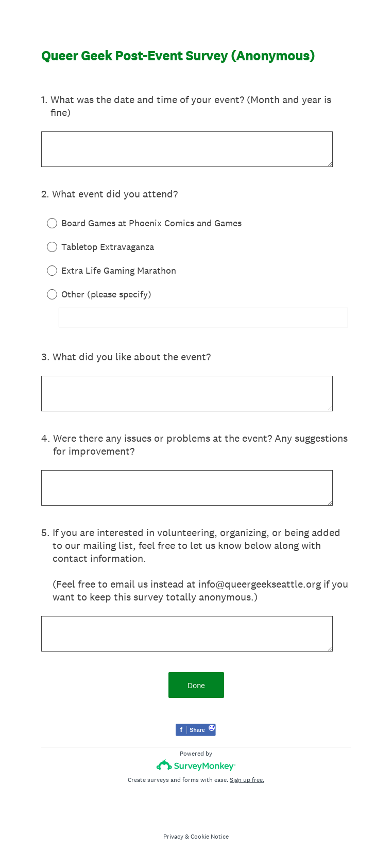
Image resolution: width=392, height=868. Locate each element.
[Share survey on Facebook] (196, 731)
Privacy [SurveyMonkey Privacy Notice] (173, 837)
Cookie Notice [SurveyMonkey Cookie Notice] (210, 837)
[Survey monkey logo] (196, 765)
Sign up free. (247, 780)
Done (196, 685)
